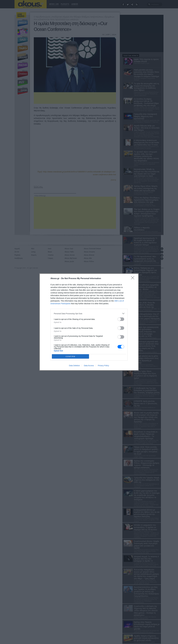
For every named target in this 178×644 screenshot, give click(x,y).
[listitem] (89, 314)
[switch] (121, 319)
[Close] (133, 279)
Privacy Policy (103, 366)
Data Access (89, 366)
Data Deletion (74, 366)
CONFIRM (70, 356)
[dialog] (89, 322)
